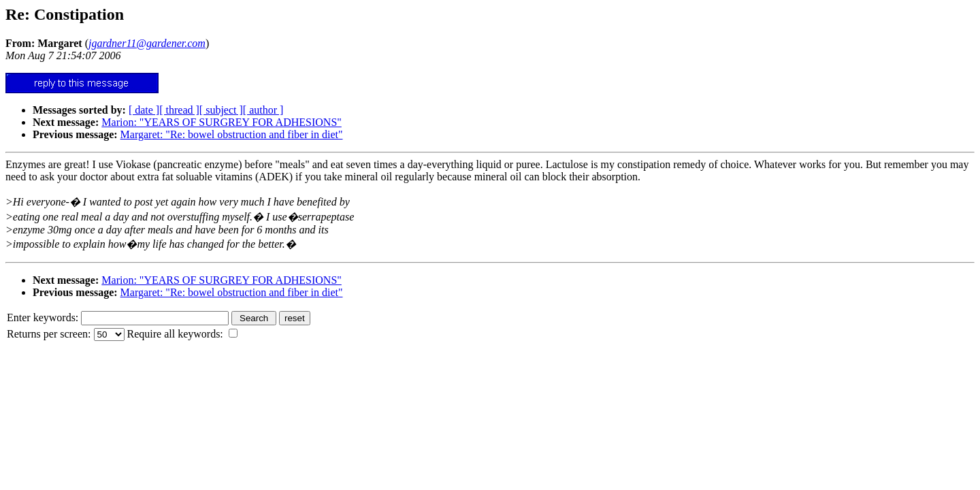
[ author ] (263, 110)
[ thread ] (179, 110)
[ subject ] (221, 110)
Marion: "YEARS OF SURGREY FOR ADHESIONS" (222, 122)
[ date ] (144, 110)
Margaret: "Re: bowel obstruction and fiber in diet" (232, 134)
